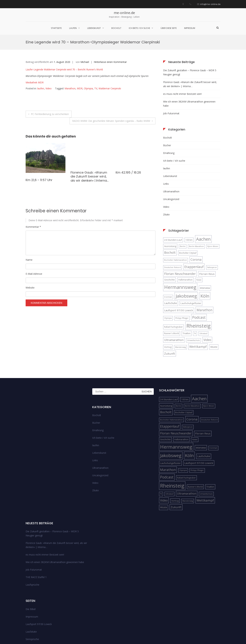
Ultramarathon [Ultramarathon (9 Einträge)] (174, 305)
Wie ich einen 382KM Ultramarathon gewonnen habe (189, 69)
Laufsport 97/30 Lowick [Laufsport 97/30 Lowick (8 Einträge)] (179, 276)
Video (49, 54)
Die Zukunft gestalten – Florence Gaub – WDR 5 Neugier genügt (190, 38)
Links (166, 149)
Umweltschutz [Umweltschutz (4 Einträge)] (193, 306)
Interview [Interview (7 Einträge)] (205, 253)
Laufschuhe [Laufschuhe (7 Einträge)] (171, 268)
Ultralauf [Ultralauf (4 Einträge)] (203, 299)
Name (29, 225)
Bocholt (116, 28)
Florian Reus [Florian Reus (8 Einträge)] (207, 239)
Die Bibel (31, 574)
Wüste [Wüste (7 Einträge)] (214, 312)
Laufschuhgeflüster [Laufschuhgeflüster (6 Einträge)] (191, 269)
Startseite (56, 28)
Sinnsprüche (32, 604)
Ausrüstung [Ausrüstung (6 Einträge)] (170, 211)
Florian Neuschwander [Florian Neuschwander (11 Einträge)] (180, 239)
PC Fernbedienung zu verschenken (50, 79)
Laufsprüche (32, 550)
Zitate (166, 180)
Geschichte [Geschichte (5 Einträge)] (169, 245)
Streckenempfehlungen (38, 612)
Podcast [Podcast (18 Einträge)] (199, 283)
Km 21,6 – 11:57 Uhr (39, 145)
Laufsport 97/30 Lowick (39, 589)
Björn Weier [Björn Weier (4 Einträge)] (213, 212)
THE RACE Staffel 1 (36, 543)
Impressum (190, 28)
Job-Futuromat (171, 79)
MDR (80, 54)
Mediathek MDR (35, 48)
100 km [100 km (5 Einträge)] (189, 205)
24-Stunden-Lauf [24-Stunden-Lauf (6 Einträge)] (173, 205)
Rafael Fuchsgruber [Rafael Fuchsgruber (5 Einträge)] (173, 292)
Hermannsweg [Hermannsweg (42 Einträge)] (180, 253)
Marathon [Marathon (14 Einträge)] (204, 275)
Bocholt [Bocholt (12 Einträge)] (170, 218)
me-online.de (124, 13)
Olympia (88, 54)
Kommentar (33, 192)
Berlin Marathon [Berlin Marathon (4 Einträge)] (196, 212)
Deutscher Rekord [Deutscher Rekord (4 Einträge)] (172, 233)
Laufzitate (31, 597)
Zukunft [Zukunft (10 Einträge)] (170, 319)
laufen (73, 28)
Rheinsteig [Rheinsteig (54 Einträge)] (199, 291)
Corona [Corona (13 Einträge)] (196, 225)
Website (30, 253)
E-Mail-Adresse (34, 239)
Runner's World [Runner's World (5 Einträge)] (172, 299)
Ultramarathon (171, 157)
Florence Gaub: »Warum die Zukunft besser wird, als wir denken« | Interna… (90, 142)
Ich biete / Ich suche (139, 28)
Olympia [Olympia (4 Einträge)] (168, 283)
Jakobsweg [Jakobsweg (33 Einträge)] (186, 261)
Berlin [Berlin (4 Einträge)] (183, 212)
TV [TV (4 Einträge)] (195, 299)
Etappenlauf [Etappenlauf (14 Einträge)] (194, 232)
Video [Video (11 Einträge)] (207, 305)
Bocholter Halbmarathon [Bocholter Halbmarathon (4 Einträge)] (176, 225)
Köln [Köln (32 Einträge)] (205, 261)
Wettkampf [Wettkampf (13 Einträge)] (198, 312)
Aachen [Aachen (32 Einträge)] (203, 204)
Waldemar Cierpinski (110, 54)
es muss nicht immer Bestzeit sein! (182, 59)
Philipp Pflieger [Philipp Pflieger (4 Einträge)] (182, 283)
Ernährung (169, 118)
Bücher (167, 111)
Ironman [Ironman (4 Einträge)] (168, 262)
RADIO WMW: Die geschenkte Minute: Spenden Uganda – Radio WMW (111, 86)
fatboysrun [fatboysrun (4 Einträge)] (212, 233)
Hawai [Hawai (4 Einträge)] (199, 245)
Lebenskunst (94, 28)
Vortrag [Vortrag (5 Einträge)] (168, 313)
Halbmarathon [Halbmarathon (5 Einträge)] (185, 245)
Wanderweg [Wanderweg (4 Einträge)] (180, 313)
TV (96, 54)
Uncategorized (171, 164)
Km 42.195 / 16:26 (128, 138)
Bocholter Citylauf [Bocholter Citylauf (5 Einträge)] (188, 218)
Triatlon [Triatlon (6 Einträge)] (187, 299)
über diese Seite (169, 28)
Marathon (70, 54)
